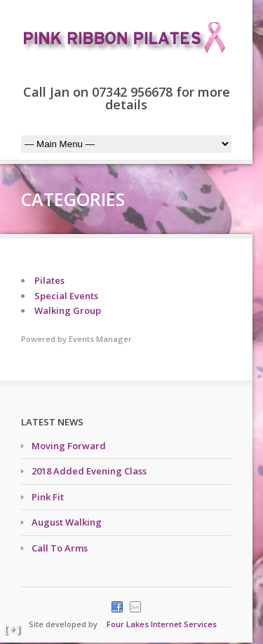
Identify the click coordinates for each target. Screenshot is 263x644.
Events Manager (100, 339)
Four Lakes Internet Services (162, 624)
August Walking (67, 522)
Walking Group (68, 310)
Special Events (66, 296)
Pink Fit (48, 497)
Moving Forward (69, 446)
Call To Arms (60, 548)
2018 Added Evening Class (89, 471)
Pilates (49, 280)
